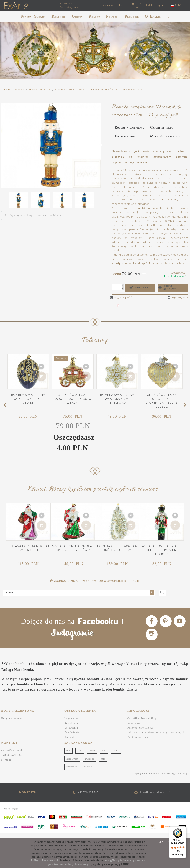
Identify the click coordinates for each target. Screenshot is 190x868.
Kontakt (69, 742)
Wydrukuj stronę (179, 296)
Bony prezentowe (12, 723)
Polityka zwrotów (138, 742)
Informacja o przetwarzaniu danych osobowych (156, 737)
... (168, 17)
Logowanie (71, 723)
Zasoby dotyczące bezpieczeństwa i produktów (33, 215)
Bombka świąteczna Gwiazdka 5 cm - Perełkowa (117, 398)
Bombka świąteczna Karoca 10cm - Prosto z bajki (73, 398)
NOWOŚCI (112, 16)
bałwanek (72, 771)
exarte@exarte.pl (12, 755)
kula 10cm (72, 763)
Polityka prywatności (140, 732)
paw (104, 755)
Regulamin (134, 728)
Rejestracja (71, 728)
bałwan (88, 771)
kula (80, 755)
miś (103, 763)
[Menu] (184, 829)
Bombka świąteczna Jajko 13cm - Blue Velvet (28, 398)
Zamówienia (72, 737)
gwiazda (90, 763)
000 (69, 755)
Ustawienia (71, 732)
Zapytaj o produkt (122, 296)
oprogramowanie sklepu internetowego (155, 778)
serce (92, 755)
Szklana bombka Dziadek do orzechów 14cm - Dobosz (162, 549)
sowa (116, 755)
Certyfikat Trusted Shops (143, 723)
